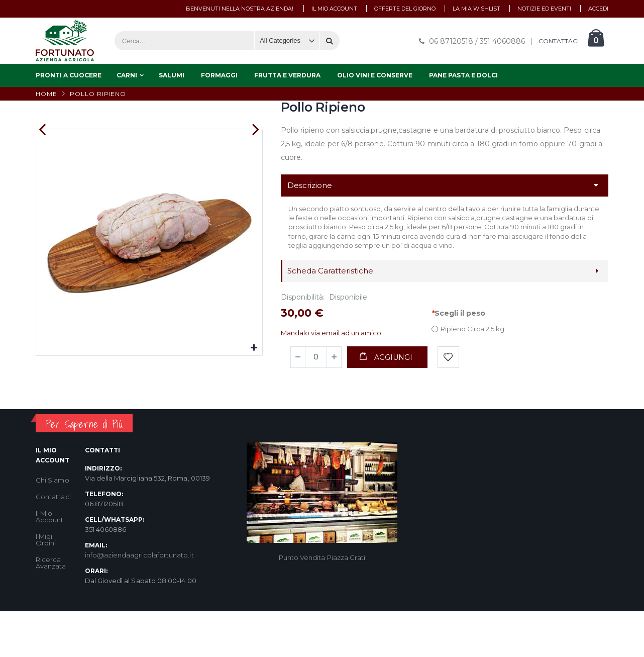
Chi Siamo (52, 521)
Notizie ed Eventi (544, 9)
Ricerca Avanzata (51, 604)
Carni (127, 75)
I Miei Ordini (46, 581)
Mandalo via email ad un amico (331, 333)
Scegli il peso (458, 313)
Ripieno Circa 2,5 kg (472, 329)
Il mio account (334, 9)
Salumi (172, 75)
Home (46, 94)
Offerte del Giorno (405, 9)
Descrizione (310, 185)
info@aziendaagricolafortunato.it (139, 596)
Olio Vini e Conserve (375, 75)
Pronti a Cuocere (69, 75)
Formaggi (219, 75)
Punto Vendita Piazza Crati (322, 599)
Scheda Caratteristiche (330, 271)
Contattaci (53, 538)
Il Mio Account (49, 558)
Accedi (598, 9)
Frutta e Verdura (287, 75)
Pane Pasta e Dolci (463, 75)
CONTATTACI (559, 41)
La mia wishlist (476, 9)
